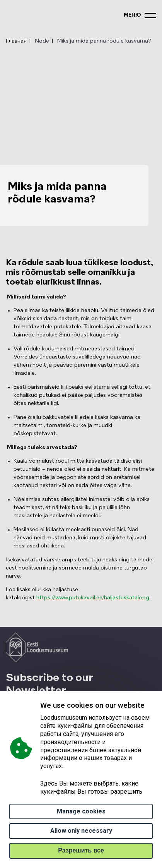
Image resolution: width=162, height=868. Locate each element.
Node (42, 41)
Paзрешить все (81, 850)
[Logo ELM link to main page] (37, 647)
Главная (16, 41)
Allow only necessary (81, 831)
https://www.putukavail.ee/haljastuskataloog (92, 598)
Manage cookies (81, 811)
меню (132, 15)
